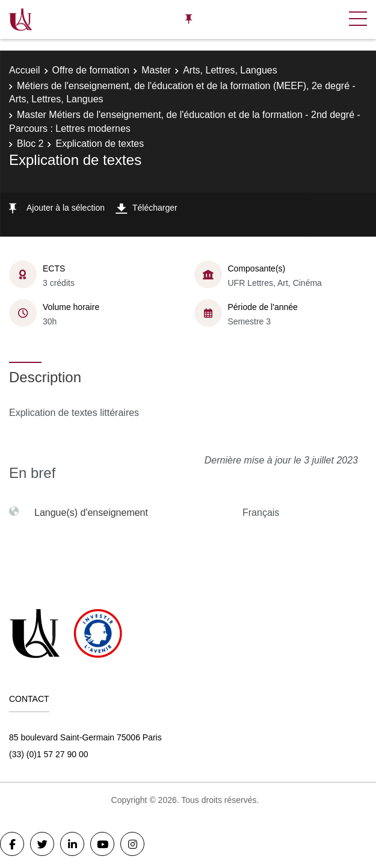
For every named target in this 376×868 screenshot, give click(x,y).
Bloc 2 (30, 144)
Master (156, 70)
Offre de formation (91, 70)
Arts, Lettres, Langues (230, 70)
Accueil (25, 70)
